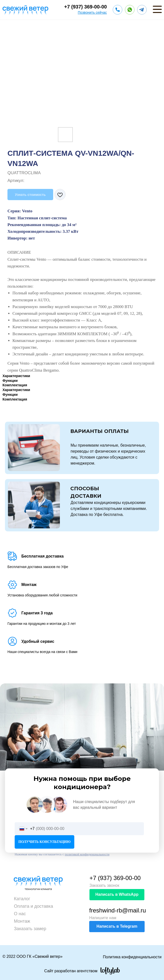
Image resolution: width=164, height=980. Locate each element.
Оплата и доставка (33, 906)
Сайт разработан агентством (71, 971)
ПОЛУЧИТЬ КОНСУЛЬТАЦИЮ (44, 842)
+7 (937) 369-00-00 (85, 7)
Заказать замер (30, 929)
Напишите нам (103, 918)
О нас (20, 914)
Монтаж (22, 921)
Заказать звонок (104, 885)
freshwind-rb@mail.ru (118, 910)
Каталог (22, 899)
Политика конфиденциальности (132, 957)
